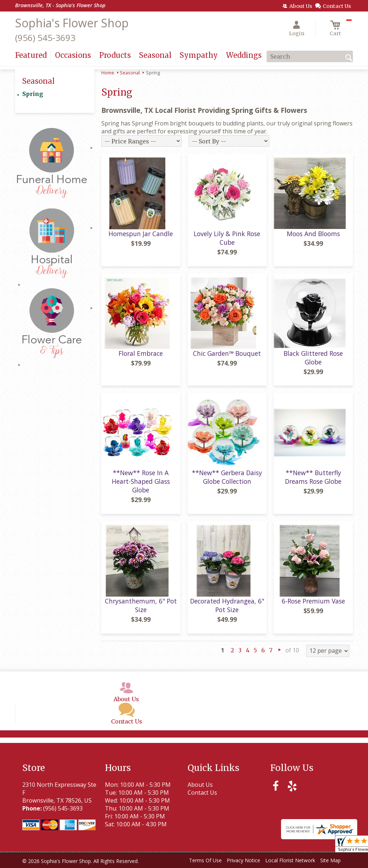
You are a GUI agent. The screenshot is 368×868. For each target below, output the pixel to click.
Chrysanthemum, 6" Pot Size (141, 605)
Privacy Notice (243, 860)
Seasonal (130, 73)
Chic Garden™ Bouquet (227, 353)
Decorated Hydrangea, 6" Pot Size (227, 605)
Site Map (330, 860)
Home (108, 73)
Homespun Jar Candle (141, 234)
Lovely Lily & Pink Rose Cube (227, 238)
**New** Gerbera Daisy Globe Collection (227, 477)
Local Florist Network (290, 860)
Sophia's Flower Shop (72, 23)
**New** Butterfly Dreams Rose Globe (313, 477)
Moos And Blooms (313, 234)
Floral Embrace (141, 353)
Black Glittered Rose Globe (313, 358)
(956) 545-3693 (45, 38)
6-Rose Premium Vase (313, 601)
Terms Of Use (205, 860)
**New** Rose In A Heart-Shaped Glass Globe (141, 481)
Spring (33, 94)
